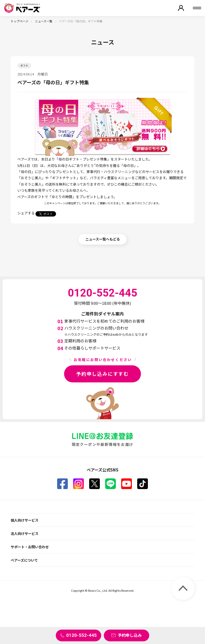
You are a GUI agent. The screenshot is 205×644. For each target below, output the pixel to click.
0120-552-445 (81, 635)
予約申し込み (130, 635)
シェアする (26, 213)
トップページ (19, 21)
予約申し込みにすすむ (102, 374)
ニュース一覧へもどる (103, 239)
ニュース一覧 (44, 21)
